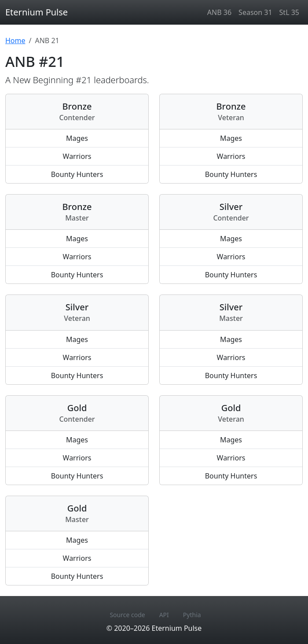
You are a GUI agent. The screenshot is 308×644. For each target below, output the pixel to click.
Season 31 (255, 12)
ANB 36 (219, 12)
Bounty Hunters (77, 174)
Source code (127, 615)
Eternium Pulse (37, 12)
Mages (77, 138)
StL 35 (289, 12)
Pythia (192, 615)
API (164, 615)
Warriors (77, 156)
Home (15, 40)
